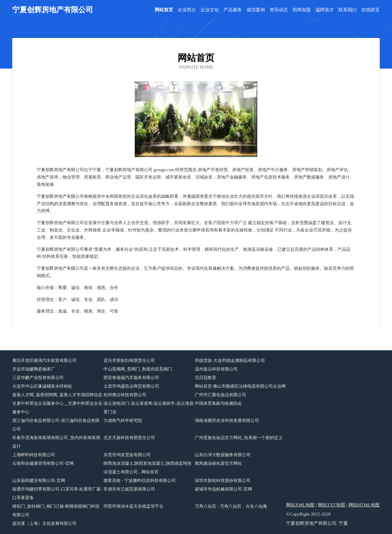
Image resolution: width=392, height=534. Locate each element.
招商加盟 (302, 10)
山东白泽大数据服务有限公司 (223, 455)
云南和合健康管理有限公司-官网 (43, 463)
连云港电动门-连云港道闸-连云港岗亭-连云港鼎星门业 (149, 408)
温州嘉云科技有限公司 (216, 369)
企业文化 (210, 10)
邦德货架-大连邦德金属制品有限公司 (230, 361)
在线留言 (371, 10)
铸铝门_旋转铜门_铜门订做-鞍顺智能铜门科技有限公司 (56, 511)
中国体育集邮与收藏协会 (218, 403)
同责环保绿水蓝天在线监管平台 (134, 506)
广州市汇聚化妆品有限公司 (221, 395)
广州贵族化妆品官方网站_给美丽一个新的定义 (239, 438)
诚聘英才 (325, 10)
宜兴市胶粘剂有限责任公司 (129, 361)
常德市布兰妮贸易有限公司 (129, 489)
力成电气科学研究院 (123, 421)
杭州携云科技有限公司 (125, 395)
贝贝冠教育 (205, 378)
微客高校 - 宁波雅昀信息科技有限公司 (140, 481)
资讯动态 (279, 10)
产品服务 (233, 10)
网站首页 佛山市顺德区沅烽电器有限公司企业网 (240, 386)
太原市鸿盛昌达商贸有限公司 (131, 386)
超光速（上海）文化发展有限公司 (44, 523)
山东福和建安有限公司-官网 (39, 481)
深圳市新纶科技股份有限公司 (223, 481)
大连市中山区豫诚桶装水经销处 (42, 386)
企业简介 (187, 10)
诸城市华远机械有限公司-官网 (223, 489)
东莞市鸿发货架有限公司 (127, 455)
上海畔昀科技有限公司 (34, 455)
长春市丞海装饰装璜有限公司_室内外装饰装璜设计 (56, 442)
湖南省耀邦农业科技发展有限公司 (227, 421)
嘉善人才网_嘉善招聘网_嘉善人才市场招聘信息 (57, 395)
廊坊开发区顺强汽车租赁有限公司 (44, 361)
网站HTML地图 (364, 505)
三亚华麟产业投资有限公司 (38, 378)
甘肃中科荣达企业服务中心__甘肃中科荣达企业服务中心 (57, 408)
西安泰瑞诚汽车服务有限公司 (131, 378)
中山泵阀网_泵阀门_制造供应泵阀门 (138, 369)
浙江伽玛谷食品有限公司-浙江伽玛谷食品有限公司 (56, 425)
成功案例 (256, 10)
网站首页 (164, 10)
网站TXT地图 (332, 505)
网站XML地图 (300, 505)
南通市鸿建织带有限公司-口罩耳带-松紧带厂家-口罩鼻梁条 (57, 493)
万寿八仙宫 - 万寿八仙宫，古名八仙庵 (231, 506)
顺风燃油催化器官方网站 (218, 463)
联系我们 (348, 10)
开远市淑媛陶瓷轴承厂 (34, 369)
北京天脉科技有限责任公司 (129, 438)
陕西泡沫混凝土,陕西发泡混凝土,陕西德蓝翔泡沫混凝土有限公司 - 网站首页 (147, 468)
